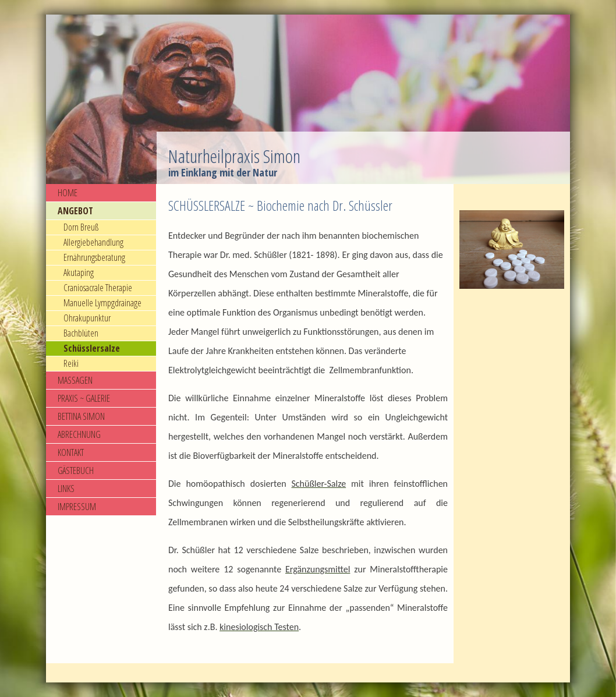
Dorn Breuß (81, 227)
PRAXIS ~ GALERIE (84, 398)
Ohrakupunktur (87, 318)
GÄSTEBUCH (76, 470)
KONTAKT (71, 452)
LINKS (66, 489)
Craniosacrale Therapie (98, 288)
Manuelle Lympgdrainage (102, 303)
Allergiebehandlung (93, 242)
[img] (308, 99)
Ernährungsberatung (94, 257)
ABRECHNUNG (79, 434)
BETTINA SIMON (81, 416)
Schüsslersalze (92, 348)
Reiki (71, 363)
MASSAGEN (75, 380)
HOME (68, 193)
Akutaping (79, 273)
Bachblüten (81, 333)
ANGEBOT (75, 211)
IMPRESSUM (77, 507)
